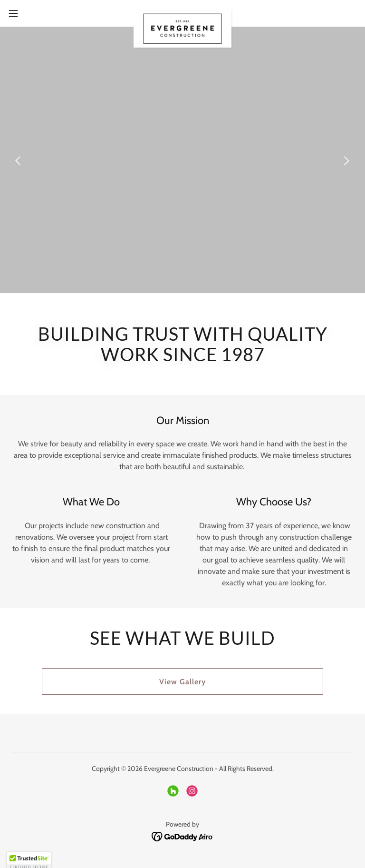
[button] (31, 13)
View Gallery (182, 682)
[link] (182, 13)
